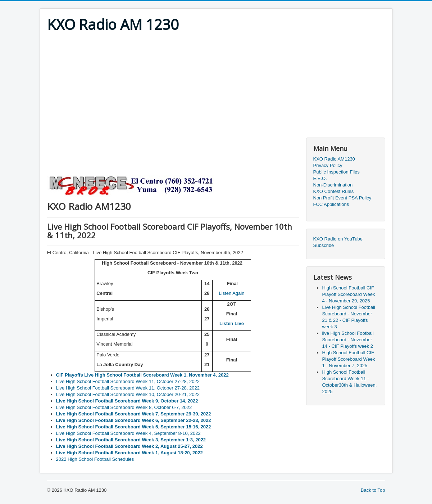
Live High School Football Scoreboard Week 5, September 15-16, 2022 (134, 427)
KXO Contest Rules (334, 191)
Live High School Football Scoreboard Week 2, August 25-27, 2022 (129, 446)
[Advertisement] (216, 87)
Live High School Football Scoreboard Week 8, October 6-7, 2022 (124, 407)
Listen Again (232, 293)
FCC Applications (331, 204)
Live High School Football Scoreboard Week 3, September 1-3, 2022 (131, 440)
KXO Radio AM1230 (334, 159)
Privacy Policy (328, 165)
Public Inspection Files (336, 172)
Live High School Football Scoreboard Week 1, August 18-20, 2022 (129, 453)
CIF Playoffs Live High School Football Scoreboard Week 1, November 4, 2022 (142, 375)
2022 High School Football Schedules (95, 459)
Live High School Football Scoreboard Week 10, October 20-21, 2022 (128, 394)
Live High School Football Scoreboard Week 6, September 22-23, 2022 (134, 420)
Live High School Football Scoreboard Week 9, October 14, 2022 (127, 401)
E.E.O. (320, 178)
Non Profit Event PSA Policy (342, 198)
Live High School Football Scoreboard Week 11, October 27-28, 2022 (128, 381)
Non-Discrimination (333, 185)
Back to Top (373, 490)
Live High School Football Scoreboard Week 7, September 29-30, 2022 (134, 414)
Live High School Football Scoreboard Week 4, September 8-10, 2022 (128, 433)
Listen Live (232, 323)
